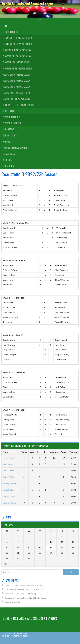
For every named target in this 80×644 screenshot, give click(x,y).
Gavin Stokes (9, 490)
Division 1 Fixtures (12, 117)
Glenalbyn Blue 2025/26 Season (18, 38)
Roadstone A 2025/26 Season (17, 75)
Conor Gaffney (9, 477)
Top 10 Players (10, 135)
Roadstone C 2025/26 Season (17, 87)
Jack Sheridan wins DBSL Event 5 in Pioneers (24, 590)
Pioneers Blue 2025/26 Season (17, 50)
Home (5, 26)
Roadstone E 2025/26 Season (16, 99)
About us (7, 160)
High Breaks (8, 129)
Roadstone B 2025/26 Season (17, 81)
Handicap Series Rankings (15, 148)
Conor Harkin (8, 471)
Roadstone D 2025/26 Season (17, 93)
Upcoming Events (12, 602)
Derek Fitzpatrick (10, 496)
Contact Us (8, 166)
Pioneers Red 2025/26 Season (17, 62)
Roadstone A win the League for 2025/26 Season (26, 598)
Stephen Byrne (9, 503)
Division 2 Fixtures (12, 123)
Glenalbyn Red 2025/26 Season (17, 44)
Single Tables (9, 111)
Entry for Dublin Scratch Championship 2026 (24, 586)
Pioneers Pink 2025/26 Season (17, 56)
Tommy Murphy (10, 484)
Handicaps (8, 142)
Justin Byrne (8, 464)
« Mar (5, 564)
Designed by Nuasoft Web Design (15, 636)
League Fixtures (10, 32)
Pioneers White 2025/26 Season (18, 69)
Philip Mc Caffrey (10, 458)
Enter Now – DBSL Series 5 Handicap (20, 594)
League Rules (9, 154)
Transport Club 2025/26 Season (18, 105)
